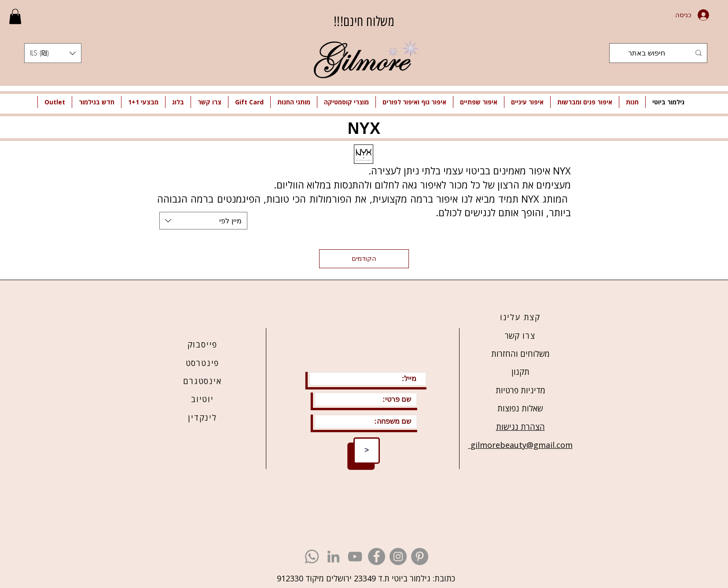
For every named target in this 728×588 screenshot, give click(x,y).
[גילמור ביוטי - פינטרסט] (420, 557)
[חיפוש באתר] (659, 53)
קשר (512, 336)
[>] (367, 451)
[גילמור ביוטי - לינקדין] (333, 557)
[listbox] (53, 53)
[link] (15, 17)
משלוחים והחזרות (520, 354)
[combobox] (203, 221)
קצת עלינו (520, 317)
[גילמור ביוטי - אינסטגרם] (398, 557)
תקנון (520, 372)
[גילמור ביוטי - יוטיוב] (355, 557)
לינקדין (202, 418)
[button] (53, 53)
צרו (527, 336)
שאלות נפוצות (520, 408)
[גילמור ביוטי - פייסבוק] (377, 557)
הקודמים (364, 259)
